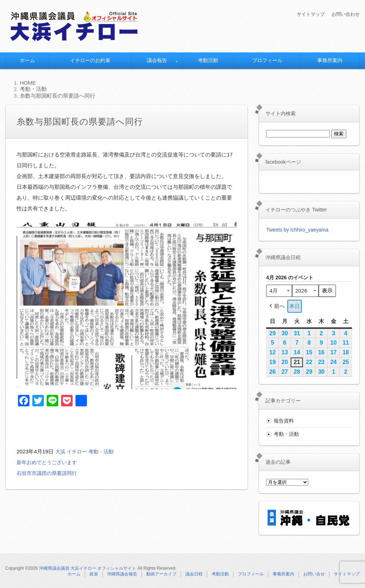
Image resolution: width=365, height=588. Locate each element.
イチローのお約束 (90, 60)
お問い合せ (314, 574)
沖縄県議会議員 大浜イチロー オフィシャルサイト (88, 568)
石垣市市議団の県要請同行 (49, 473)
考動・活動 (104, 451)
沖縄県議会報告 (122, 574)
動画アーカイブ (161, 574)
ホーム (27, 60)
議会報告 (157, 60)
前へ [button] (276, 306)
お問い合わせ (345, 14)
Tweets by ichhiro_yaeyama (297, 230)
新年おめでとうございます (49, 462)
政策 (94, 574)
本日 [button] (295, 306)
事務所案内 (330, 60)
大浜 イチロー (72, 451)
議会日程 (194, 574)
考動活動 (208, 60)
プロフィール (267, 60)
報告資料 (284, 421)
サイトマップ (308, 14)
